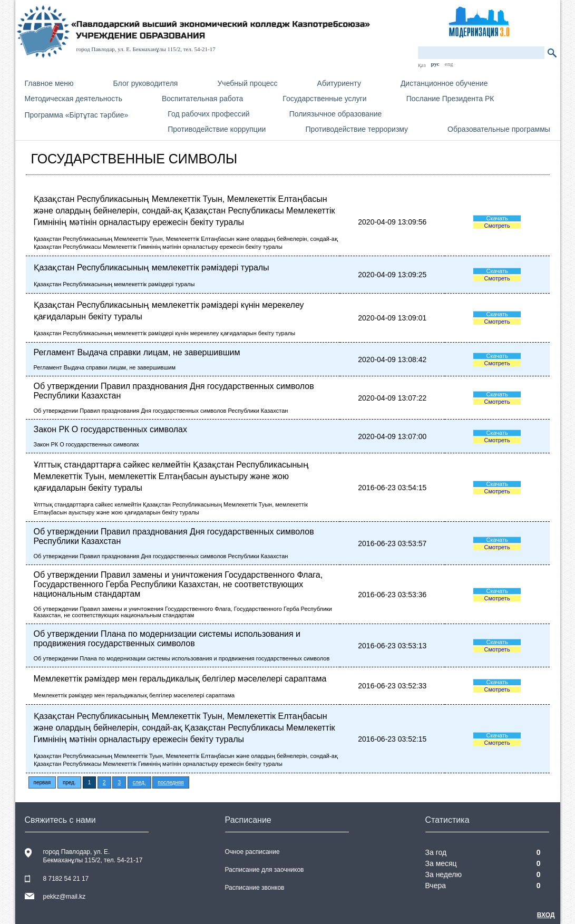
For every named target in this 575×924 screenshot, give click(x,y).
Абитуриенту (339, 83)
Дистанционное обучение (444, 83)
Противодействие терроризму (357, 129)
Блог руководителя (146, 83)
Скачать (497, 218)
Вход (546, 915)
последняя (170, 782)
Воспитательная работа (202, 99)
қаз (422, 65)
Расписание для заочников (265, 870)
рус (435, 64)
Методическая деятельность (74, 99)
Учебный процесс (247, 83)
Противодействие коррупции (217, 129)
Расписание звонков (255, 888)
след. (139, 782)
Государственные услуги (324, 99)
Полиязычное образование (336, 114)
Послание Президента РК (450, 99)
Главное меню (49, 83)
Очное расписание (252, 852)
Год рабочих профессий (208, 114)
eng (449, 64)
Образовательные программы (499, 129)
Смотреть (497, 226)
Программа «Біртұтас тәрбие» (77, 115)
